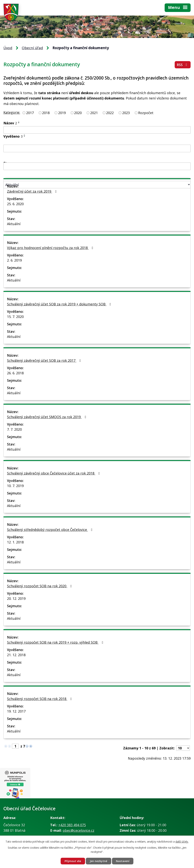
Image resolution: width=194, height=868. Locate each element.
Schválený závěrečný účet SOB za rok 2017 (45, 360)
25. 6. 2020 (15, 204)
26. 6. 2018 (15, 373)
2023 (126, 113)
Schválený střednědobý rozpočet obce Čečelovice (50, 530)
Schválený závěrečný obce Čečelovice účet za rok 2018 (54, 473)
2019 (62, 113)
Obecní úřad (32, 48)
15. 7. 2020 (15, 317)
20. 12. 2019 (16, 598)
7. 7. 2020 (14, 429)
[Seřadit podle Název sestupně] (19, 123)
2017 (30, 113)
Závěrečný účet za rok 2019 (33, 191)
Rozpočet (146, 113)
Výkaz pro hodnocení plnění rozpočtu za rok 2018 (51, 248)
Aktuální (14, 224)
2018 (46, 113)
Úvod (8, 48)
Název (10, 123)
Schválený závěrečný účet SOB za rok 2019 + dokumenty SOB (60, 304)
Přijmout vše (73, 861)
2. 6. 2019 (14, 260)
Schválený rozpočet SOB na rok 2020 (40, 586)
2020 (78, 113)
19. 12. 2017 (16, 711)
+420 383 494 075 (72, 825)
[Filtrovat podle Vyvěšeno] (97, 148)
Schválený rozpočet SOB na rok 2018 (40, 699)
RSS (183, 65)
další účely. (182, 842)
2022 (110, 113)
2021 (94, 113)
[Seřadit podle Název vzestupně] (19, 121)
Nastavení (123, 861)
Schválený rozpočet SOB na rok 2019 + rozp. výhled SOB (56, 642)
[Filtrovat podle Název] (97, 130)
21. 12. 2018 (16, 655)
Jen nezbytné (99, 861)
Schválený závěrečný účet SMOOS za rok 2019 (47, 417)
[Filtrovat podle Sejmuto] (97, 166)
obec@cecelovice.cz (79, 830)
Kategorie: (12, 112)
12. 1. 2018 (15, 542)
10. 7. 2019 (15, 486)
